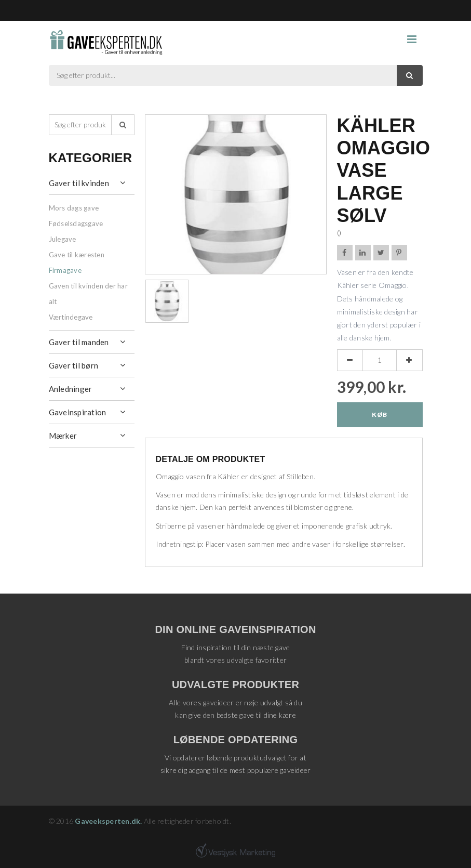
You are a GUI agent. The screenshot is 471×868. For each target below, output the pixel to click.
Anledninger (71, 389)
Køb (379, 415)
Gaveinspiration (78, 412)
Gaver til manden (79, 342)
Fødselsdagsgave (76, 223)
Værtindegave (71, 317)
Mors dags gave (74, 208)
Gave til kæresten (77, 255)
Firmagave (65, 270)
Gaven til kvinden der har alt (88, 294)
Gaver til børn (74, 365)
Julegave (63, 239)
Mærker (63, 436)
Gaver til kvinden (79, 183)
